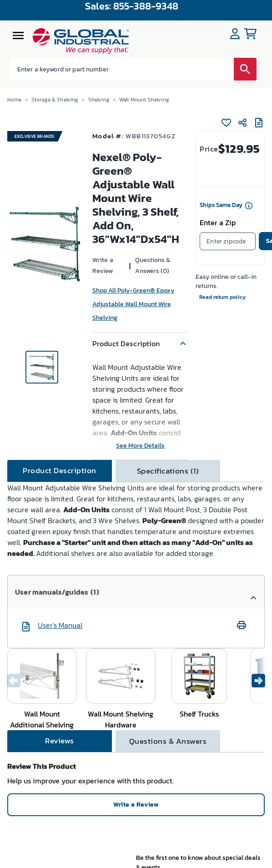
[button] (141, 343)
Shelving (99, 100)
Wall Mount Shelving (144, 100)
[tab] (60, 471)
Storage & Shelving (55, 100)
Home (15, 100)
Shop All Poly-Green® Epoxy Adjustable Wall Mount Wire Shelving (133, 304)
